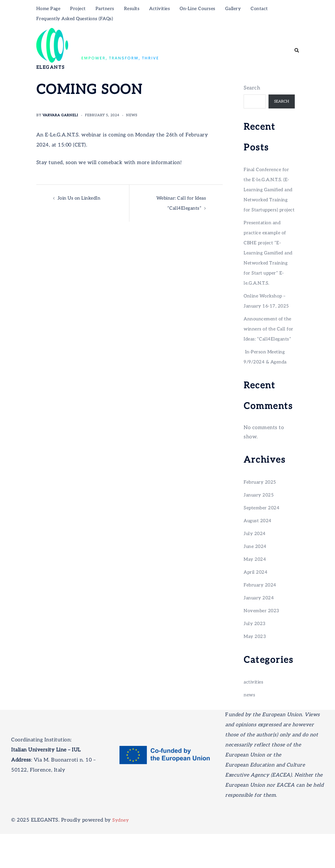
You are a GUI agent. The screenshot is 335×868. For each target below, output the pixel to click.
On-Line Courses (198, 9)
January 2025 (261, 529)
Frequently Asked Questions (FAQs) (75, 19)
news (132, 115)
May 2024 (256, 593)
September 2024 (264, 542)
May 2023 (256, 670)
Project (78, 9)
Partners (105, 9)
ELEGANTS (51, 68)
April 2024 (257, 606)
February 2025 (262, 516)
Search (252, 88)
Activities (160, 9)
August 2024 (260, 555)
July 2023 (256, 658)
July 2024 (256, 568)
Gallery (233, 9)
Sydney (121, 854)
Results (132, 9)
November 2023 (263, 645)
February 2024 (262, 619)
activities (255, 716)
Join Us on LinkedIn (82, 198)
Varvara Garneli (60, 115)
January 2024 (261, 632)
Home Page (48, 9)
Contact (259, 9)
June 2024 (256, 580)
